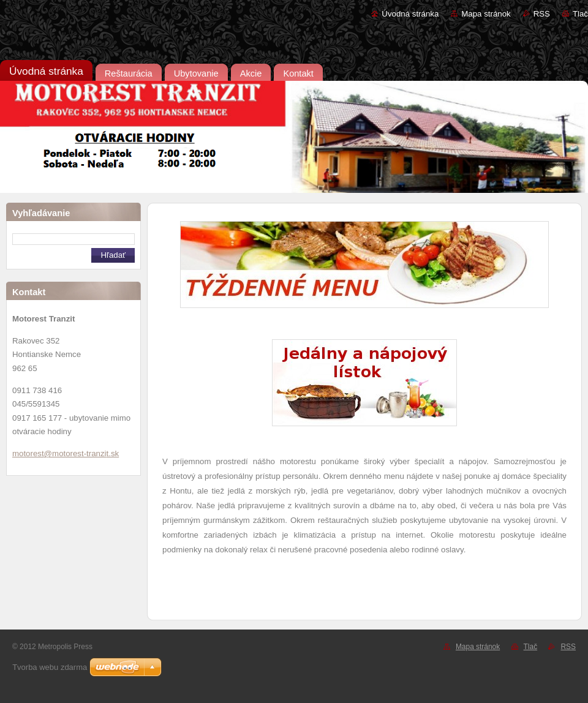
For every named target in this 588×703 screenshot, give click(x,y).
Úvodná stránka (410, 14)
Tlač (580, 14)
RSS (542, 14)
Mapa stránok (486, 14)
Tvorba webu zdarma (50, 667)
